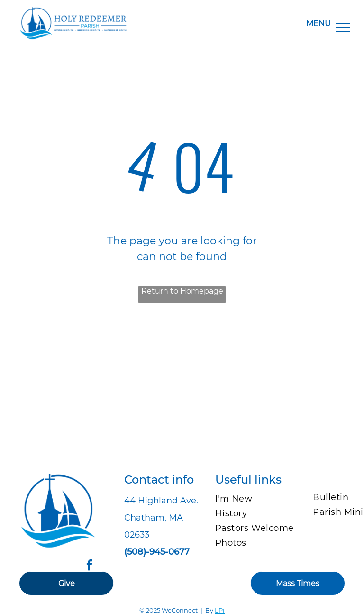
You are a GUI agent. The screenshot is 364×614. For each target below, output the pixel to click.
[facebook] (89, 566)
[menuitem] (258, 499)
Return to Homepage (182, 291)
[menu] (343, 28)
